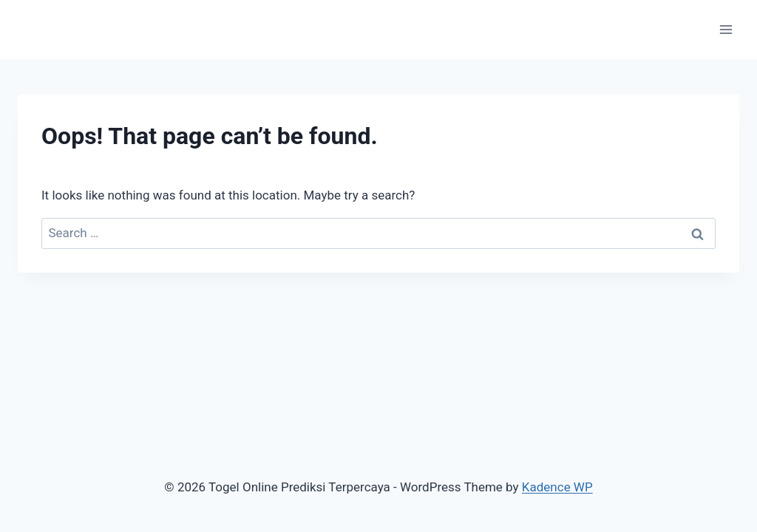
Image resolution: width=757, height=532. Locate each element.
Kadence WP (557, 487)
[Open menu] (726, 29)
